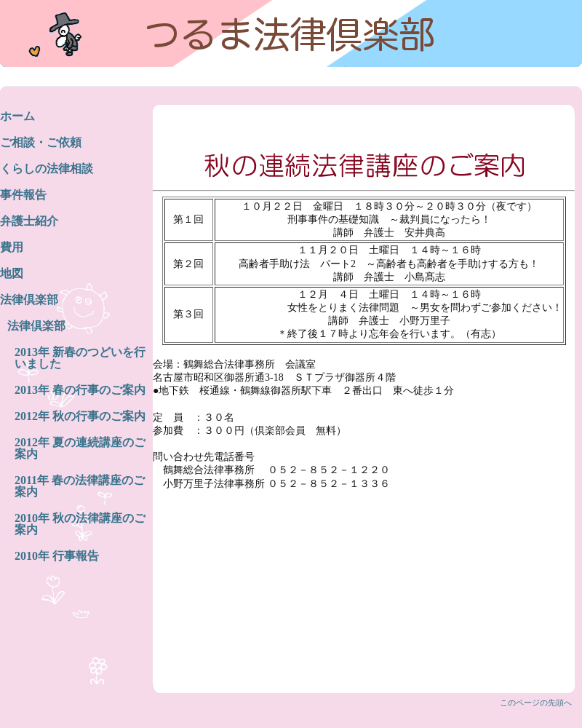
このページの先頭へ (536, 703)
